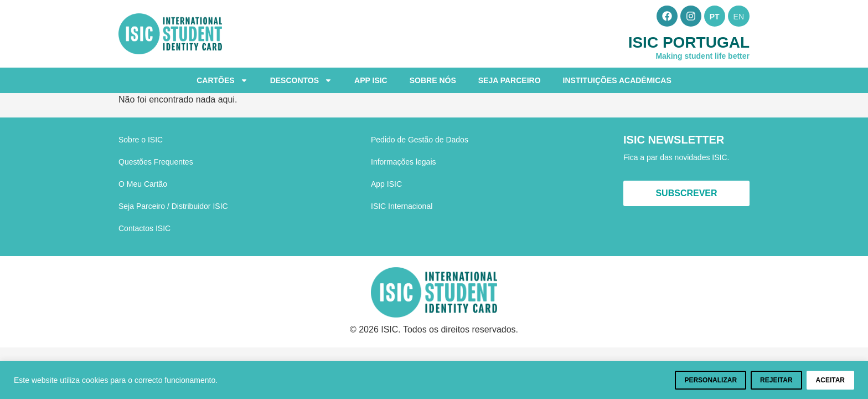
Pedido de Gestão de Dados (420, 140)
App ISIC (371, 80)
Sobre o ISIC (141, 140)
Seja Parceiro (510, 80)
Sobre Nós (433, 80)
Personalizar (711, 380)
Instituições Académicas (617, 80)
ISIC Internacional (402, 206)
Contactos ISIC (144, 228)
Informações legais (404, 162)
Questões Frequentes (156, 162)
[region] (434, 380)
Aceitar (830, 380)
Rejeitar (776, 380)
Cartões (222, 80)
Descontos (301, 80)
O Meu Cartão (143, 184)
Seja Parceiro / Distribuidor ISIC (173, 206)
